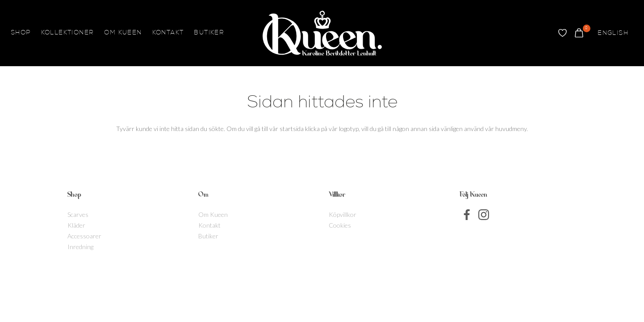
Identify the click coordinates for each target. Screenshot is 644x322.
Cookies (340, 225)
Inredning (80, 247)
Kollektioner (68, 33)
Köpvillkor (343, 214)
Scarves (78, 214)
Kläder (76, 225)
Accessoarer (84, 236)
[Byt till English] (613, 33)
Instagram (484, 215)
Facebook (467, 215)
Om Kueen (123, 33)
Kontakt (168, 33)
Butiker (209, 33)
